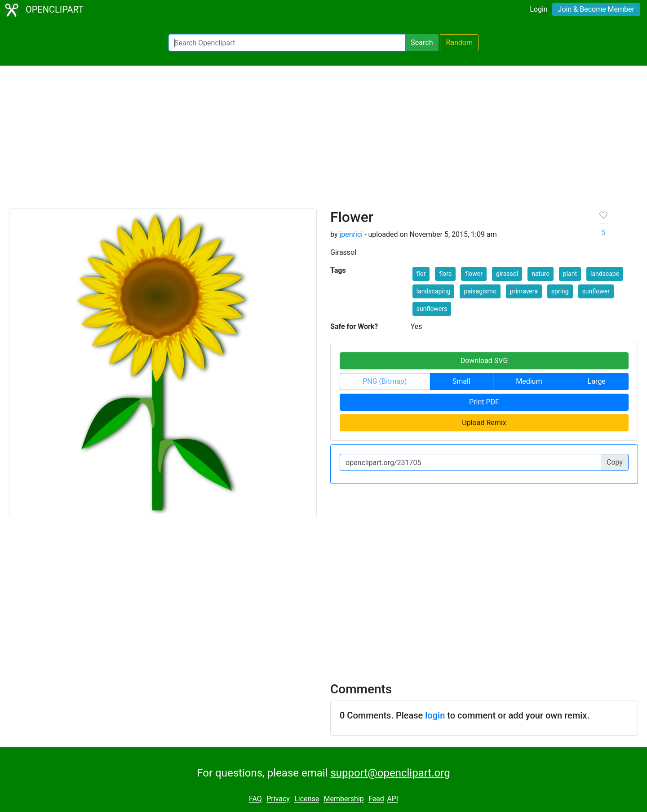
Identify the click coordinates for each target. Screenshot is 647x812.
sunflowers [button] (432, 309)
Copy (615, 462)
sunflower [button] (596, 291)
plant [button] (570, 274)
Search (422, 42)
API (392, 799)
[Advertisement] (323, 141)
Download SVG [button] (484, 361)
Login (538, 9)
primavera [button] (524, 291)
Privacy (278, 799)
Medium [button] (529, 381)
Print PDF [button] (484, 402)
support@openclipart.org (390, 773)
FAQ (255, 799)
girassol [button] (507, 274)
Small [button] (461, 381)
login (435, 715)
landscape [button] (605, 274)
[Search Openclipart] (287, 43)
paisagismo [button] (480, 291)
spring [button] (560, 291)
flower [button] (474, 274)
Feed (376, 799)
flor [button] (421, 274)
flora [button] (445, 274)
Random (459, 42)
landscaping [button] (434, 291)
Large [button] (597, 381)
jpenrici (351, 234)
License (307, 799)
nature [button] (541, 274)
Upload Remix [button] (484, 423)
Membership (343, 799)
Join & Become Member (596, 9)
